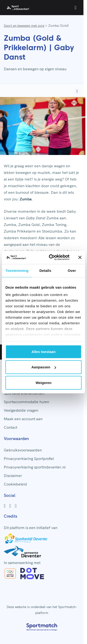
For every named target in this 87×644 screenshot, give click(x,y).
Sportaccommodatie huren (26, 402)
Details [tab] (45, 270)
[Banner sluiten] (80, 257)
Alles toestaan (43, 351)
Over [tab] (72, 270)
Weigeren (43, 382)
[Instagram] (10, 506)
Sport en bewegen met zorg (24, 26)
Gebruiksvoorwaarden (23, 450)
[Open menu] (76, 8)
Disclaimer (13, 476)
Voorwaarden (16, 439)
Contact (11, 427)
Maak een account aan (23, 419)
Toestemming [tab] (17, 270)
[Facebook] (5, 506)
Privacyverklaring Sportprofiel (29, 459)
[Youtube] (16, 506)
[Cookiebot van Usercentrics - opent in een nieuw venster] (51, 257)
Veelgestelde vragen (21, 410)
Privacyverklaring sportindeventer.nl (35, 467)
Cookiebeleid (15, 484)
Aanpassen (44, 367)
